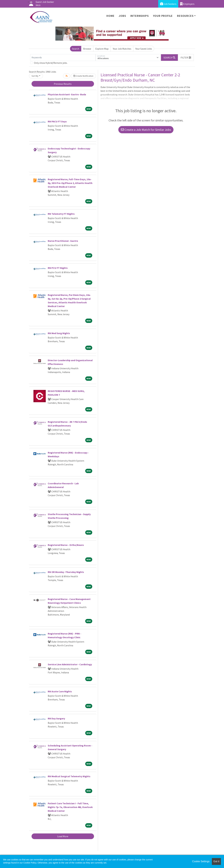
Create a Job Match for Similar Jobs (146, 130)
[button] (186, 58)
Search (76, 49)
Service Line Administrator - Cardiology (70, 664)
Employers (187, 4)
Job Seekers (168, 4)
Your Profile (163, 16)
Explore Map (102, 49)
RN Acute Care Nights (60, 691)
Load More (63, 836)
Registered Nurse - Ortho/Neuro (66, 545)
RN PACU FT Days (57, 121)
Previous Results (63, 84)
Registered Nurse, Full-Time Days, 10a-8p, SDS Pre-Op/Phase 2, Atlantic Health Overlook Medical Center (70, 183)
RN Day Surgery (56, 718)
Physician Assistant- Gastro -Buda (67, 94)
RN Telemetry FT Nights (61, 214)
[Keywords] (63, 58)
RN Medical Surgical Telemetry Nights (69, 776)
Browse (87, 49)
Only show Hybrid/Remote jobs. (51, 63)
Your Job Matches (122, 49)
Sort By (35, 76)
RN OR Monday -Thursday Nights (66, 572)
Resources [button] (185, 16)
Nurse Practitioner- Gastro (63, 241)
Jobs (122, 16)
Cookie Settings (201, 861)
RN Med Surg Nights (59, 333)
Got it (216, 861)
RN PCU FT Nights (58, 268)
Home (110, 16)
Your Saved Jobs (144, 49)
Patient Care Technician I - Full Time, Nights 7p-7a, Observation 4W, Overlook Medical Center (70, 807)
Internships (140, 16)
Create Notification (83, 76)
